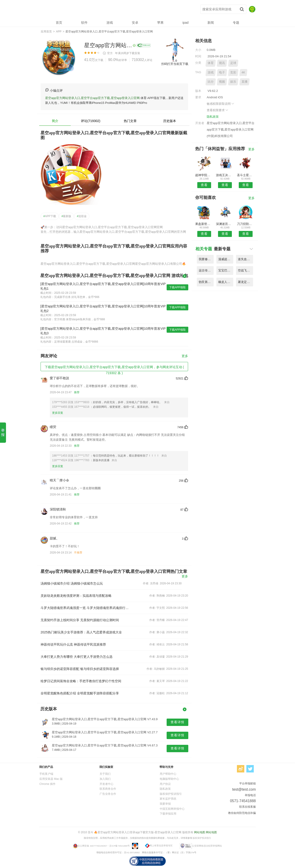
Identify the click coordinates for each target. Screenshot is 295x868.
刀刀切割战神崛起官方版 (246, 224)
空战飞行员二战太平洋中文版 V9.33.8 (245, 270)
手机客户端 (46, 774)
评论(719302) (91, 121)
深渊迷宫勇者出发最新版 (225, 224)
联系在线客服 (248, 807)
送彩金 (82, 216)
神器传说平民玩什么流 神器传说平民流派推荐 (73, 644)
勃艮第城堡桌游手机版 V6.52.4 (206, 282)
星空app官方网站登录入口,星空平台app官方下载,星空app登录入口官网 (108, 9)
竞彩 (233, 72)
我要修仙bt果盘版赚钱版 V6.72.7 (206, 259)
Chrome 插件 (47, 784)
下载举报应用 (168, 814)
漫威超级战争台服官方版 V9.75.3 (226, 259)
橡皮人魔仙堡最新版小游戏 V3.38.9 (226, 282)
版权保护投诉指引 (171, 794)
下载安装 (135, 53)
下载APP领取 (177, 287)
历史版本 (170, 121)
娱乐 (233, 82)
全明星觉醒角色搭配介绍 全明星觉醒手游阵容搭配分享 (80, 693)
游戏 (211, 72)
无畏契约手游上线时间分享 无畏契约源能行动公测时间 (80, 620)
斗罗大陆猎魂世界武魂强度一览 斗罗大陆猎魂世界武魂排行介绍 (85, 608)
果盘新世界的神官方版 (204, 224)
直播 (245, 82)
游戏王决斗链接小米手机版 (225, 175)
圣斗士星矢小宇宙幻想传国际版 (246, 175)
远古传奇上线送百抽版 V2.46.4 (206, 270)
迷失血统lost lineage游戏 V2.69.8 (245, 259)
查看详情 (177, 722)
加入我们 (105, 779)
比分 (211, 82)
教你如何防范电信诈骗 (242, 813)
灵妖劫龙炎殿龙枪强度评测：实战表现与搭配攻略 (76, 596)
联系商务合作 (108, 789)
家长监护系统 (168, 799)
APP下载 (50, 216)
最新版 (66, 216)
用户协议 (165, 784)
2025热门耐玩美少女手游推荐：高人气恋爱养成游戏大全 (81, 632)
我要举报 (165, 804)
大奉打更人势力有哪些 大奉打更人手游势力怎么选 (77, 657)
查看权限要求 (218, 110)
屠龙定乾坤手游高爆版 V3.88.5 (245, 282)
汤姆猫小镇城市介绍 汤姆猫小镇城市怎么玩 (72, 583)
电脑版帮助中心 (169, 779)
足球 (233, 63)
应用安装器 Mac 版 (51, 779)
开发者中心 (106, 784)
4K (243, 72)
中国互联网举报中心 (172, 809)
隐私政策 (213, 117)
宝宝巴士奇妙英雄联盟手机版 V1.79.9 (226, 270)
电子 (222, 72)
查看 (204, 185)
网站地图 (200, 832)
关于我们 (105, 774)
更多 (185, 356)
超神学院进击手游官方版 (204, 175)
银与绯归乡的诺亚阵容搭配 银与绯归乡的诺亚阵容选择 (80, 669)
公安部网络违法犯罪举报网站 (207, 846)
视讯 (222, 63)
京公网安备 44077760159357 (92, 846)
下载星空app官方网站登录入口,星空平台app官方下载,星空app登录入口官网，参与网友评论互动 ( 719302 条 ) (114, 368)
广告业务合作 (108, 794)
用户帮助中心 (168, 774)
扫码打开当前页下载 (175, 64)
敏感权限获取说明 (221, 104)
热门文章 (130, 121)
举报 (3, 432)
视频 (222, 82)
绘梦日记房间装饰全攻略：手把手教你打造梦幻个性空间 (81, 681)
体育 (211, 63)
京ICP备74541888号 (119, 846)
